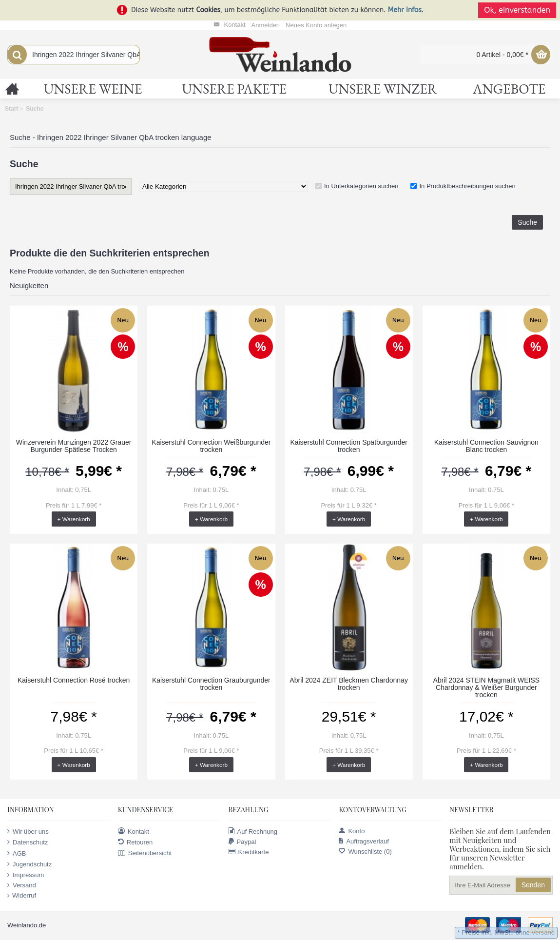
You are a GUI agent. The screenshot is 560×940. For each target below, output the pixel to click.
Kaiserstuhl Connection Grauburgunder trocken (211, 684)
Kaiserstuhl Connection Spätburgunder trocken (349, 446)
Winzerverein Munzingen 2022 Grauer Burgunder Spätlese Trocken (74, 446)
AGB (17, 853)
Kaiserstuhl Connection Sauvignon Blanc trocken (486, 446)
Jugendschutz (29, 864)
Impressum (26, 875)
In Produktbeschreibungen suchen (467, 186)
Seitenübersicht (145, 853)
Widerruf (22, 896)
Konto (352, 831)
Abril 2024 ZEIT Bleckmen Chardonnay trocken (349, 684)
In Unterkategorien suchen (361, 186)
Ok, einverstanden (517, 10)
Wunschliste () (365, 852)
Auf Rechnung (253, 831)
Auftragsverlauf (364, 841)
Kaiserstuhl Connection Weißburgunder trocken (211, 446)
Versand (22, 885)
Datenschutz (28, 842)
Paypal (242, 842)
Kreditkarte (249, 852)
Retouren (135, 842)
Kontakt (134, 831)
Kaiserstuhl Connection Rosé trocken (74, 680)
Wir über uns (28, 831)
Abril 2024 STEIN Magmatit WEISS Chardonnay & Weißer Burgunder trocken (487, 688)
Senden (533, 885)
